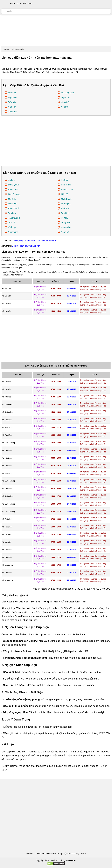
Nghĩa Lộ (12, 97)
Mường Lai (66, 204)
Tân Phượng (14, 218)
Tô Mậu (65, 218)
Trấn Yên (12, 102)
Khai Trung (66, 185)
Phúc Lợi (65, 208)
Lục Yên (12, 93)
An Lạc (11, 180)
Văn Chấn (66, 102)
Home (7, 49)
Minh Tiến (13, 204)
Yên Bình (12, 112)
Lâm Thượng (14, 194)
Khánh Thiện (67, 190)
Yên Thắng (13, 232)
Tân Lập (12, 213)
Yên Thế (65, 232)
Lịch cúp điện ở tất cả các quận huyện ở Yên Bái (34, 241)
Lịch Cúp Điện (18, 49)
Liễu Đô (65, 194)
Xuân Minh (66, 227)
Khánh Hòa (13, 190)
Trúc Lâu (12, 223)
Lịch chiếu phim (25, 4)
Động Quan (13, 185)
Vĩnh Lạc (12, 227)
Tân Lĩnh (65, 213)
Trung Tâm (66, 223)
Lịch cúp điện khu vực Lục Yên (26, 246)
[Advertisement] (56, 23)
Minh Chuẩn (67, 199)
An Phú (64, 180)
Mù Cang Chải (68, 93)
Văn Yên (12, 107)
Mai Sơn (12, 199)
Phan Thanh (14, 208)
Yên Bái (65, 107)
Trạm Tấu (65, 97)
